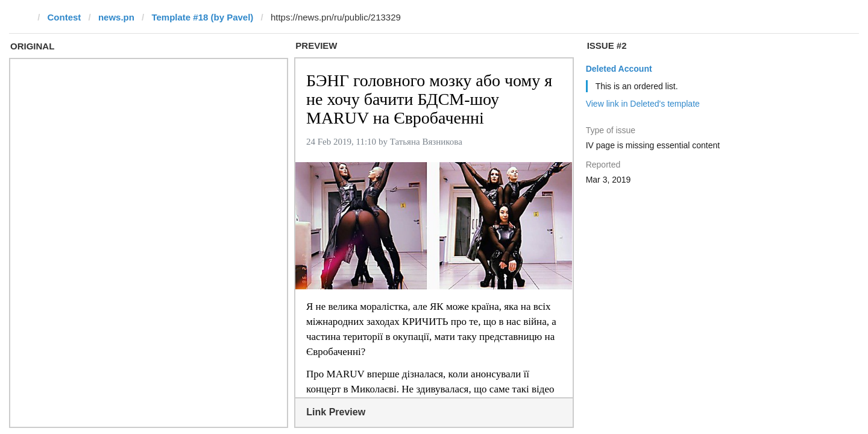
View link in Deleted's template (643, 104)
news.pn (116, 17)
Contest (64, 17)
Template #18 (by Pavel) (202, 17)
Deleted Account (619, 69)
